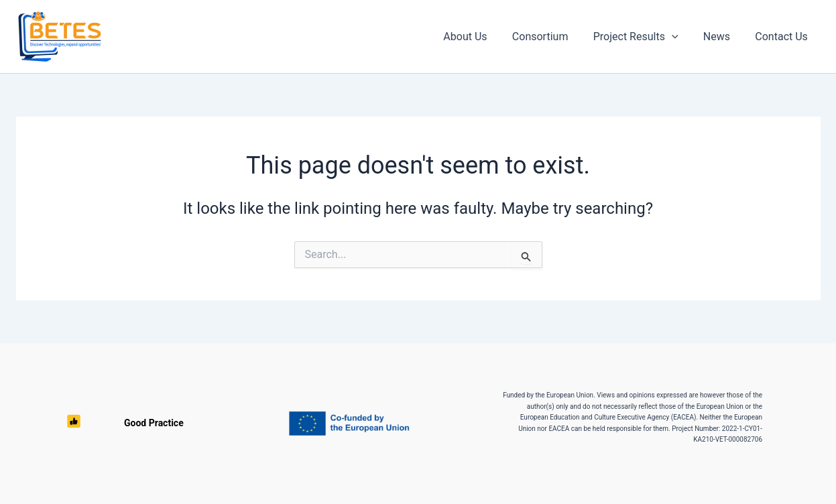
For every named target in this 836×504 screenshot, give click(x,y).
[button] (680, 37)
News (722, 37)
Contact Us (783, 37)
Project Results (645, 37)
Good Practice (88, 424)
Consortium (552, 37)
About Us (481, 37)
